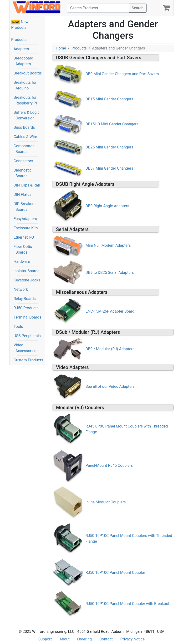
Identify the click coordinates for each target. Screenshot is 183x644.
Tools (18, 327)
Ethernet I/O (24, 237)
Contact (106, 639)
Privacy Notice (132, 639)
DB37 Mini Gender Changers (109, 168)
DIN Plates (23, 194)
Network (21, 289)
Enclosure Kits (26, 228)
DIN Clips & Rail (27, 185)
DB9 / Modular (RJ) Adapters (110, 349)
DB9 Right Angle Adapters (107, 206)
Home (61, 48)
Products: (19, 40)
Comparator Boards (24, 149)
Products (79, 48)
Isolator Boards (26, 271)
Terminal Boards (27, 317)
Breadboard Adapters (23, 61)
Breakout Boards (28, 73)
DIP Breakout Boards (25, 207)
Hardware (22, 262)
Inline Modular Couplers (106, 502)
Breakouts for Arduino (25, 85)
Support (45, 639)
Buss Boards (24, 127)
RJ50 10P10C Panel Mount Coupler (115, 573)
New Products (20, 25)
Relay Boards (25, 299)
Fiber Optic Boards (23, 249)
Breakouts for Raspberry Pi (25, 100)
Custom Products (28, 360)
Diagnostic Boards (23, 173)
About (64, 639)
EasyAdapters (25, 219)
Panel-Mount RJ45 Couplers (109, 465)
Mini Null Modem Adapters (108, 245)
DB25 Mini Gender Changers (109, 147)
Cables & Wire (25, 137)
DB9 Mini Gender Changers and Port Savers (122, 74)
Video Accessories (25, 348)
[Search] (98, 8)
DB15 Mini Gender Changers (109, 99)
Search (138, 8)
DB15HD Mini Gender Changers (112, 124)
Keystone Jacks (27, 280)
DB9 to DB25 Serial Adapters (110, 273)
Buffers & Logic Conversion (27, 115)
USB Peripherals (27, 336)
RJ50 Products (26, 308)
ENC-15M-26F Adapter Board (110, 311)
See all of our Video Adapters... (112, 386)
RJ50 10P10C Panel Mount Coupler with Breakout (127, 604)
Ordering (84, 639)
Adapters (21, 49)
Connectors (23, 161)
